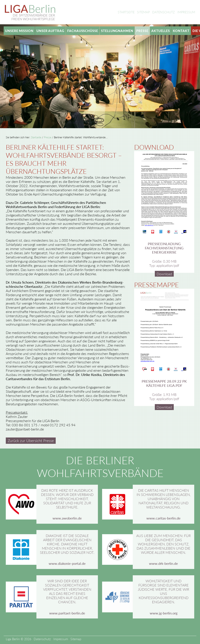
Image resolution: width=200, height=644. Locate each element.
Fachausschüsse (83, 31)
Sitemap (143, 12)
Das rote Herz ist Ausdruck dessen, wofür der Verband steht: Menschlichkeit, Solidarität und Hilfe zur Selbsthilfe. (67, 499)
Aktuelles (161, 31)
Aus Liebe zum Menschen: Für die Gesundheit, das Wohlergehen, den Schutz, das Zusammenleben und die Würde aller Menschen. (163, 544)
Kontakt (181, 31)
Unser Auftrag (50, 31)
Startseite (126, 12)
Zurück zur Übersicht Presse (31, 441)
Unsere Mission (19, 31)
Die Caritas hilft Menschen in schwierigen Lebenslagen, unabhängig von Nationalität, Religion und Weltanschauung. (164, 499)
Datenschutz (163, 12)
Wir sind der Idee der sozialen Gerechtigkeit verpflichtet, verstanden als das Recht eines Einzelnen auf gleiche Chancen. (67, 591)
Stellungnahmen (117, 31)
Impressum (186, 12)
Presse (142, 31)
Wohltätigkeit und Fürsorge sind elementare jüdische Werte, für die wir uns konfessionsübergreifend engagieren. (163, 591)
